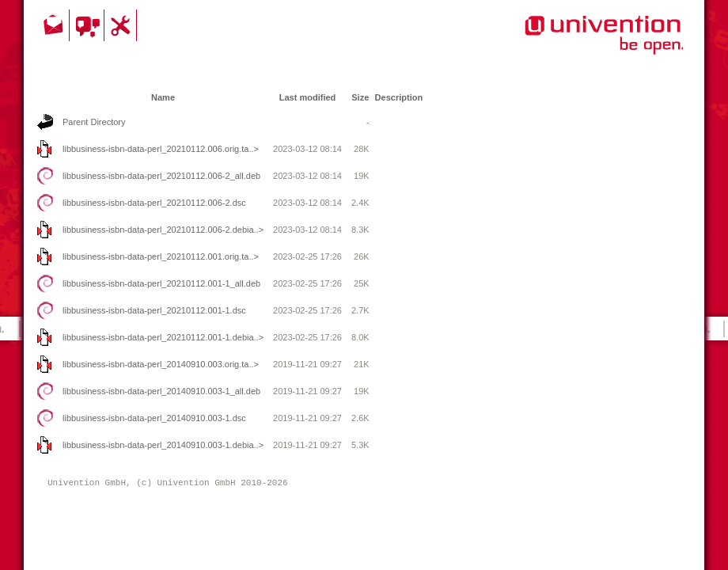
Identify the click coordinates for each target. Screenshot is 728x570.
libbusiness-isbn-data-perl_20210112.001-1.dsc (154, 310)
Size (360, 97)
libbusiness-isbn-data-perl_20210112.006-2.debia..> (163, 230)
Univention (572, 44)
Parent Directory (94, 122)
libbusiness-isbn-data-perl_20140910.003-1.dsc (154, 418)
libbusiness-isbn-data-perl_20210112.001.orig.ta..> (161, 256)
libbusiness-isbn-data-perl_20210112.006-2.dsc (154, 203)
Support (123, 25)
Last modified (308, 97)
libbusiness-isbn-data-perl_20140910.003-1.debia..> (163, 445)
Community (89, 25)
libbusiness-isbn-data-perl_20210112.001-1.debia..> (163, 337)
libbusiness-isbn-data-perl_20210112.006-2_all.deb (161, 176)
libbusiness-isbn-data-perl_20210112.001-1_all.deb (161, 283)
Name (163, 97)
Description (399, 97)
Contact (55, 25)
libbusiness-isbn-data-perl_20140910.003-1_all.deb (161, 391)
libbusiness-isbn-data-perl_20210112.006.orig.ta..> (161, 149)
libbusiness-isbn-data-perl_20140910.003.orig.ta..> (161, 364)
